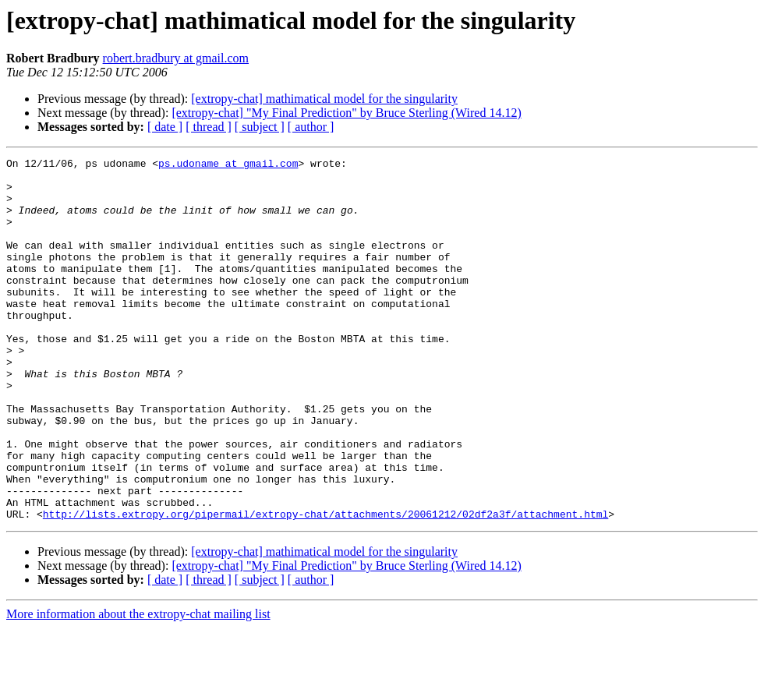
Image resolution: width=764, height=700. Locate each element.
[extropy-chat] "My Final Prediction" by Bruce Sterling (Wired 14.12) (346, 113)
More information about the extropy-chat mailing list (138, 686)
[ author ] (311, 127)
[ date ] (165, 127)
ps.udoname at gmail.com (228, 165)
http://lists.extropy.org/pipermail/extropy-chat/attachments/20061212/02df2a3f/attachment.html (325, 586)
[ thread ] (209, 127)
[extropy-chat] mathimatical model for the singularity (324, 99)
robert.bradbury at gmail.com (176, 58)
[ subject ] (260, 127)
